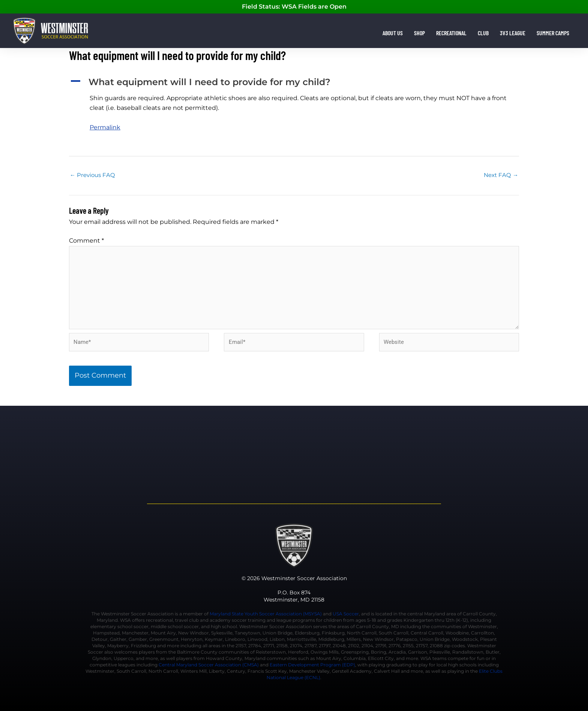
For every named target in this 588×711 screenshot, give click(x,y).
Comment (86, 241)
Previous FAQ (92, 175)
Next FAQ (501, 175)
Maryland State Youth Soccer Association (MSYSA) (266, 614)
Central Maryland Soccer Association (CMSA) (209, 665)
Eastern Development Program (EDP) (312, 665)
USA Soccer (346, 614)
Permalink (105, 127)
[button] (294, 82)
